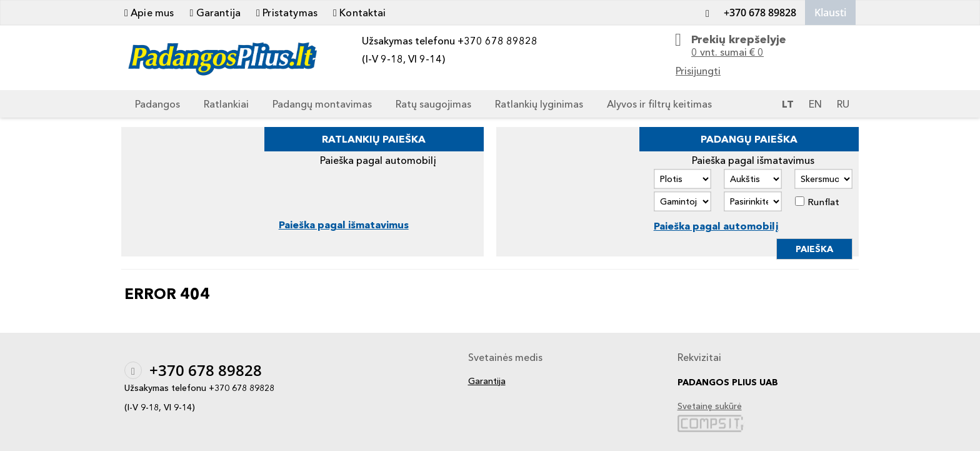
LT (788, 104)
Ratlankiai (226, 104)
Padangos (157, 104)
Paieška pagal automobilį (716, 226)
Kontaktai (360, 13)
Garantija (215, 13)
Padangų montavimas (322, 104)
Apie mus (149, 13)
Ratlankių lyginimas (539, 104)
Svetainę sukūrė (710, 406)
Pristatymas (287, 13)
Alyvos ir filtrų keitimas (659, 104)
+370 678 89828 (747, 13)
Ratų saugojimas (433, 104)
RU (843, 104)
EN (815, 104)
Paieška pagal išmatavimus (344, 225)
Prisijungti (698, 71)
